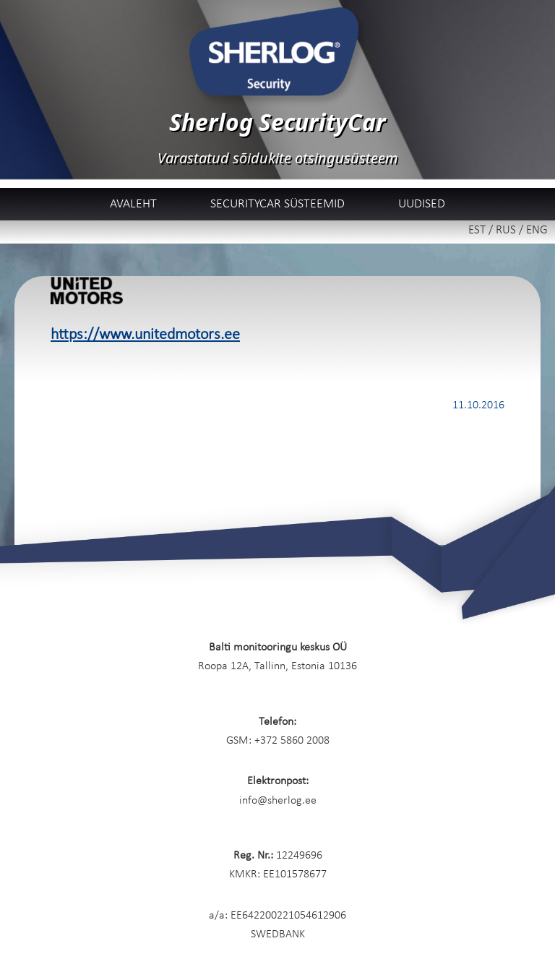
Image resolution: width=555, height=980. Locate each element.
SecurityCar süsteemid (277, 204)
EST (477, 230)
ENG (537, 230)
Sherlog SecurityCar (277, 122)
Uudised (422, 204)
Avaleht (133, 204)
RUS (506, 230)
